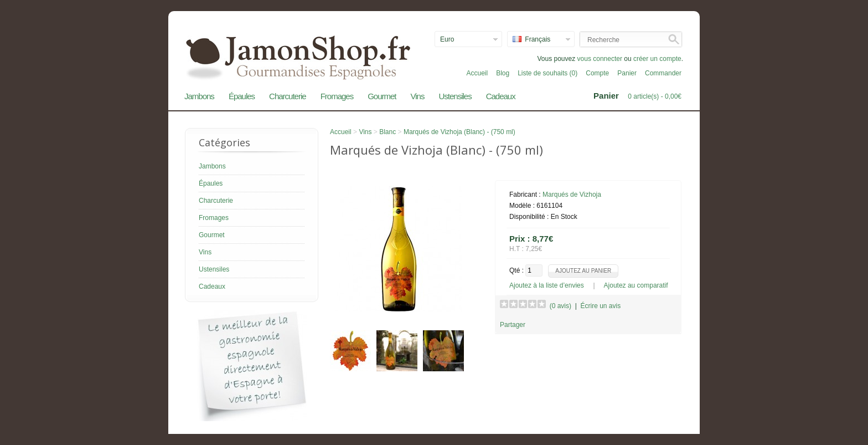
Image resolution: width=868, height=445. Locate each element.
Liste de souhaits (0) (547, 73)
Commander (663, 73)
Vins (418, 96)
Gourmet (382, 96)
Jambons (199, 96)
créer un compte (657, 59)
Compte (597, 73)
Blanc (387, 132)
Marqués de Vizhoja (572, 195)
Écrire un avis (600, 306)
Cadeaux (501, 96)
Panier (627, 73)
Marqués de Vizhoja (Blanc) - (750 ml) (459, 132)
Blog (503, 73)
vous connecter (600, 59)
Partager (513, 325)
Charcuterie (288, 96)
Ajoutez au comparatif (636, 285)
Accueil (477, 73)
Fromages (337, 96)
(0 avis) (560, 306)
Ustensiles (455, 96)
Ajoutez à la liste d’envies (547, 285)
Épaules (242, 96)
